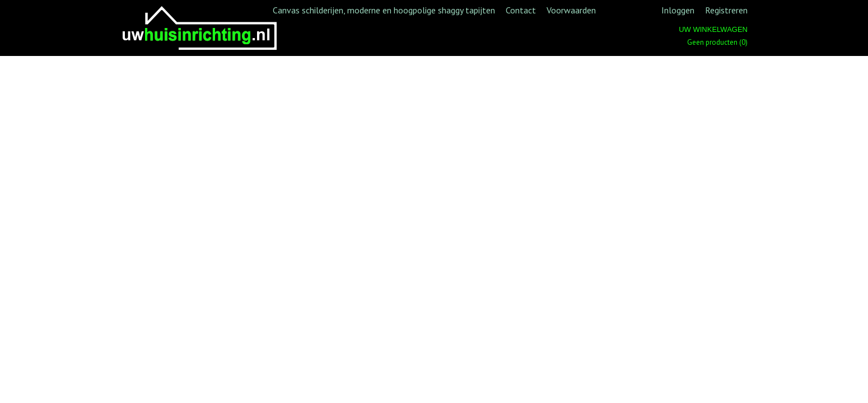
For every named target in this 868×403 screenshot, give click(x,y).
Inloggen (678, 10)
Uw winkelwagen (713, 29)
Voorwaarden (571, 10)
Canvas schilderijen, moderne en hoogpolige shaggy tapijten (384, 10)
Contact (521, 10)
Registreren (726, 10)
